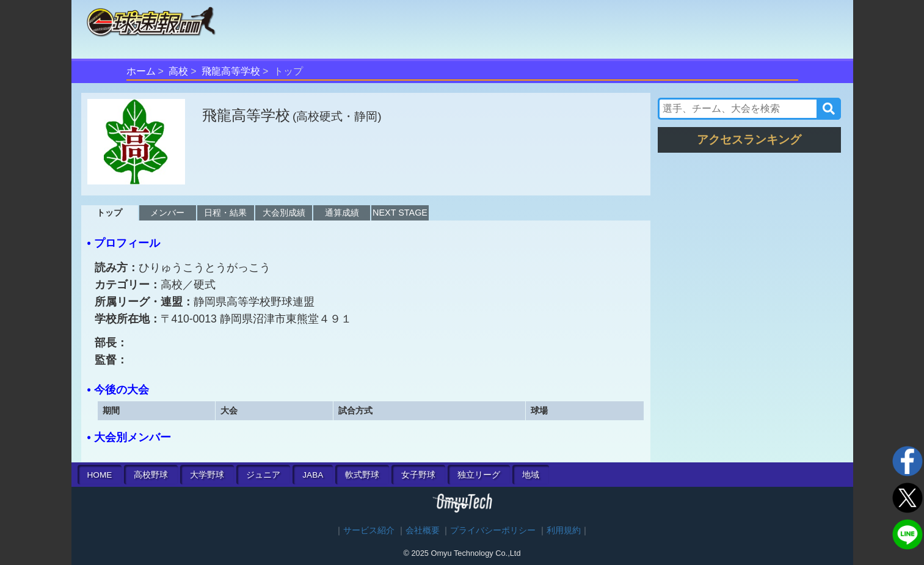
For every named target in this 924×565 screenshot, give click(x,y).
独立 (479, 475)
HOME (100, 475)
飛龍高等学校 (231, 71)
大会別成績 (284, 213)
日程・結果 (225, 213)
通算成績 (342, 213)
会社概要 (423, 530)
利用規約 (564, 530)
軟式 (362, 475)
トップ (109, 213)
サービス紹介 (369, 530)
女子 (418, 475)
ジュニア (263, 475)
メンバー (167, 213)
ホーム (141, 71)
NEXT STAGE (400, 213)
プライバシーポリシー (493, 530)
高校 (178, 71)
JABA (313, 475)
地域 (531, 475)
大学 (207, 475)
